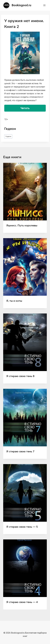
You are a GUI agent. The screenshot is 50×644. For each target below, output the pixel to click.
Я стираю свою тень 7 (20, 451)
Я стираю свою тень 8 (20, 376)
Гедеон (8, 136)
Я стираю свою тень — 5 (22, 527)
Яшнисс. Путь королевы (22, 225)
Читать (25, 108)
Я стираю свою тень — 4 (22, 602)
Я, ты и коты (14, 301)
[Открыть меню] (44, 5)
